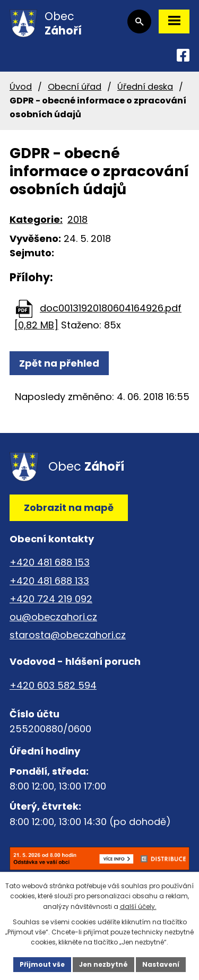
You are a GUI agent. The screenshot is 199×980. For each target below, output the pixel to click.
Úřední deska (145, 87)
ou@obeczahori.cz (53, 617)
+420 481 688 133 (49, 581)
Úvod (21, 87)
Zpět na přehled (59, 363)
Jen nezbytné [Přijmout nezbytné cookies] (103, 964)
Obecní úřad (75, 87)
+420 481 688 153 (50, 562)
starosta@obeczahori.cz (68, 635)
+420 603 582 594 (53, 685)
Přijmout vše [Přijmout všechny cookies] (42, 964)
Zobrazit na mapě (69, 508)
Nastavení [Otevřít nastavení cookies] (161, 964)
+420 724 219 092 (51, 599)
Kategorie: (36, 219)
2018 (77, 219)
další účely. (138, 907)
